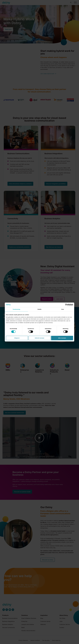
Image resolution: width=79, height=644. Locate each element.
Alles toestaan (62, 338)
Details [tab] (39, 309)
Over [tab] (63, 309)
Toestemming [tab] (16, 309)
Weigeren (17, 338)
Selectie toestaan (40, 338)
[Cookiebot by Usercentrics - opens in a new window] (66, 305)
